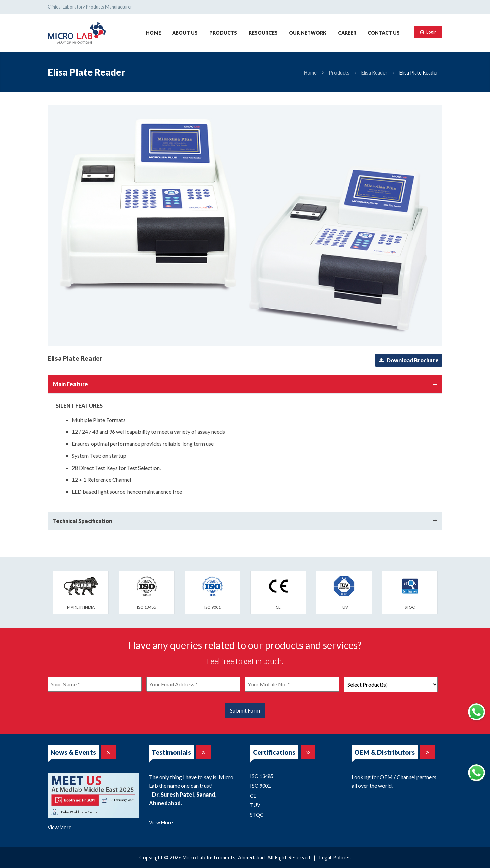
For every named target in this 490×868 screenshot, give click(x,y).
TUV (255, 805)
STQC (257, 815)
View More (60, 827)
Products (223, 33)
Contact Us (384, 33)
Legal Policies (335, 858)
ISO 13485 (262, 776)
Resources (263, 33)
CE (253, 796)
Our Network (308, 33)
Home (153, 33)
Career (347, 33)
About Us (185, 33)
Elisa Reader (374, 73)
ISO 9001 (260, 786)
